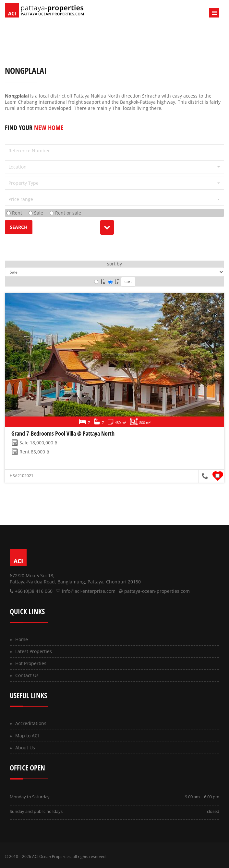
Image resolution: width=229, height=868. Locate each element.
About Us (25, 748)
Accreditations (31, 723)
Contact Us (27, 675)
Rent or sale (65, 213)
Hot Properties (31, 663)
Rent (14, 213)
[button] (114, 167)
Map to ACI (27, 736)
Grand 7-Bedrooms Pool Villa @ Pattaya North (63, 433)
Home (22, 639)
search (19, 227)
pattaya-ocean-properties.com (157, 591)
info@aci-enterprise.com (89, 591)
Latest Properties (34, 651)
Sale (36, 213)
